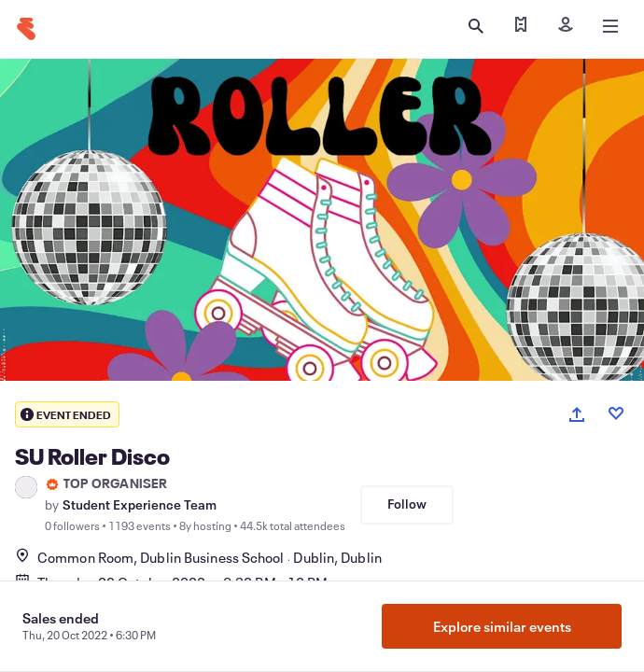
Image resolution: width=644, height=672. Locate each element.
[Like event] (616, 413)
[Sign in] (566, 26)
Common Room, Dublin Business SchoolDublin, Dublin (198, 557)
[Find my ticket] (521, 26)
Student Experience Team (140, 505)
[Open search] (476, 26)
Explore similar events (502, 626)
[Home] (26, 29)
